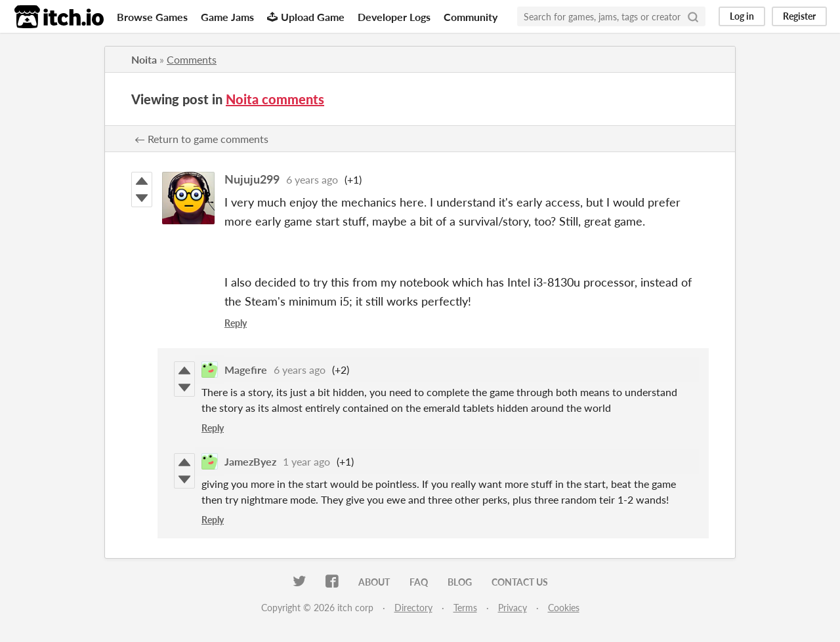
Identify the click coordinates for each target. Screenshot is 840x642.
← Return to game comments (201, 139)
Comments (192, 59)
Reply (236, 323)
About (374, 582)
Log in (742, 16)
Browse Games (152, 17)
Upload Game (306, 17)
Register (799, 16)
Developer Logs (394, 17)
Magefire (246, 370)
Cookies (564, 608)
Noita (144, 59)
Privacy (513, 608)
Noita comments (275, 99)
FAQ (419, 582)
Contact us (520, 582)
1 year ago (306, 461)
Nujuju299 (252, 179)
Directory (413, 608)
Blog (460, 582)
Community (471, 17)
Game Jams (227, 17)
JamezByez (250, 461)
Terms (465, 608)
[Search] (693, 16)
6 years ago (312, 179)
